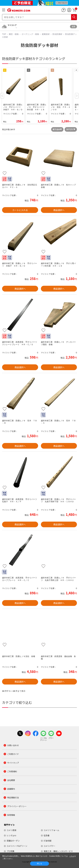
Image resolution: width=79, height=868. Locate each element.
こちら (72, 856)
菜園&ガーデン (13, 841)
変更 (73, 26)
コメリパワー (49, 846)
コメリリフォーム (51, 830)
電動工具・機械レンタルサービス (58, 851)
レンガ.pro (11, 835)
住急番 (47, 835)
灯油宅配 (48, 841)
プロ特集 (11, 851)
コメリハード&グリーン (17, 846)
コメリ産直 (12, 830)
